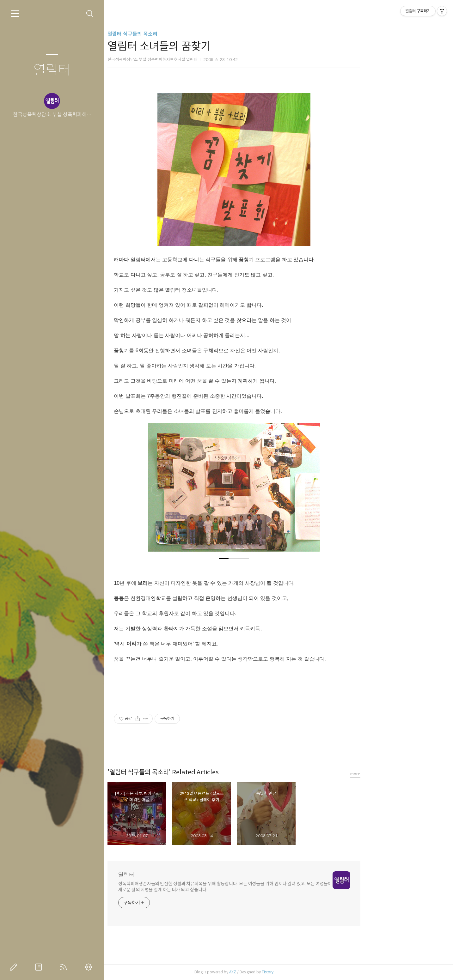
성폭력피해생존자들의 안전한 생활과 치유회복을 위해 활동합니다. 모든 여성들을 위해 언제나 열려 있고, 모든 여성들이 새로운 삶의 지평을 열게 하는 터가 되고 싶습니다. (270, 887)
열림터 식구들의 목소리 (177, 34)
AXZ (277, 972)
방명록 (40, 967)
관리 (90, 967)
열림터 (52, 70)
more (400, 774)
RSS (65, 967)
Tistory (312, 972)
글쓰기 (15, 967)
